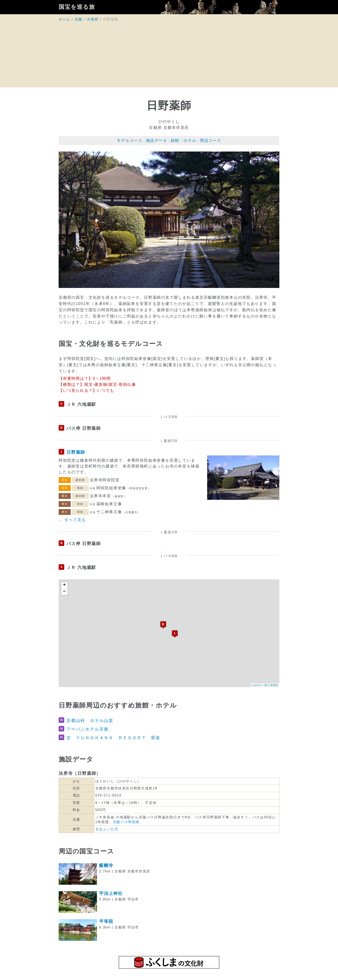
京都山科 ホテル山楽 (90, 721)
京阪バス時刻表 (126, 822)
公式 (114, 829)
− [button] (65, 592)
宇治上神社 (111, 893)
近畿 (79, 19)
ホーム (64, 19)
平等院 (106, 921)
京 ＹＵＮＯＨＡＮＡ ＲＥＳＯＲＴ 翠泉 (113, 738)
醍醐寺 (106, 865)
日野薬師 (76, 452)
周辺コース (210, 141)
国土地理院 (271, 685)
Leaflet (257, 685)
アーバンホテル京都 (88, 729)
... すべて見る (72, 520)
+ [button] (65, 585)
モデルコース (130, 141)
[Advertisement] (169, 57)
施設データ (157, 141)
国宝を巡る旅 (77, 7)
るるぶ (101, 829)
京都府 (93, 19)
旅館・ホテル (184, 141)
